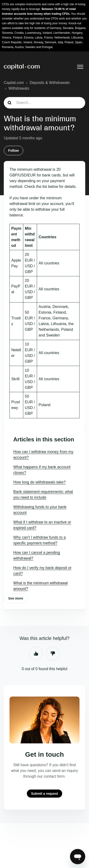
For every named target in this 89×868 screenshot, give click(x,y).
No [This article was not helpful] (53, 653)
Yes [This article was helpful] (36, 653)
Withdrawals (19, 88)
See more (16, 598)
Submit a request (45, 794)
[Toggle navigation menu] (80, 67)
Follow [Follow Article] (14, 151)
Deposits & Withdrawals (50, 83)
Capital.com (14, 83)
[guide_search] (44, 103)
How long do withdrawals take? (40, 482)
